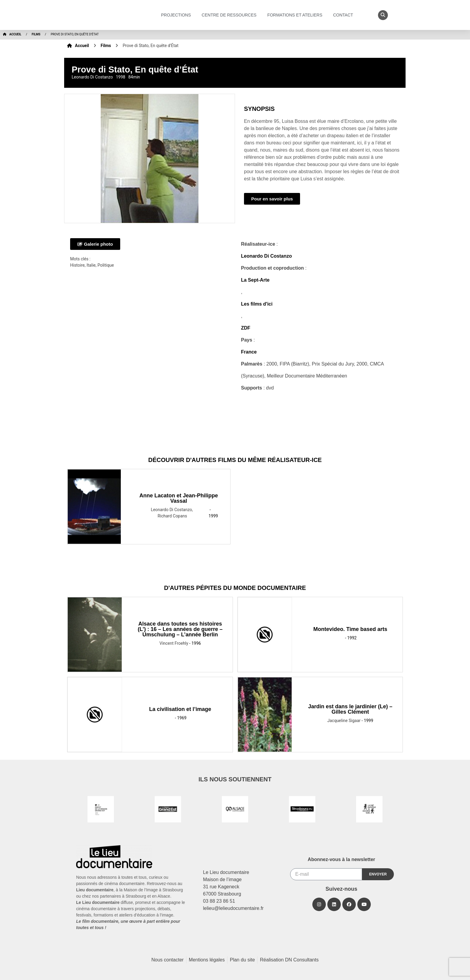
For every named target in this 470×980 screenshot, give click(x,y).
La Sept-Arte (255, 280)
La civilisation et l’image (180, 709)
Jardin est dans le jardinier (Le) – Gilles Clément (350, 709)
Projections (177, 15)
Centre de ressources (231, 15)
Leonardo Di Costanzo (266, 256)
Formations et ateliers (296, 15)
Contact (345, 15)
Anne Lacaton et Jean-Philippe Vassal (179, 498)
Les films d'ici (257, 304)
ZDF (246, 328)
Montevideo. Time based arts (350, 629)
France (249, 352)
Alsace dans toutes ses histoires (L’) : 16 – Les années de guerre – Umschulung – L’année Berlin (180, 629)
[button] (383, 15)
